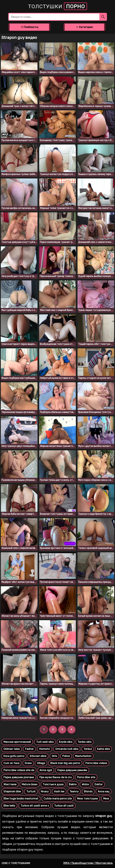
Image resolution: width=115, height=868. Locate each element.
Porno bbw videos (96, 763)
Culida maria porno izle (58, 799)
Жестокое (10, 784)
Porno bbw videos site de (19, 770)
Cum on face (11, 763)
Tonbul (88, 749)
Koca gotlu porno (14, 756)
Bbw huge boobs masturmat (21, 799)
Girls (54, 756)
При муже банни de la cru (56, 777)
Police (66, 756)
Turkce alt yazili (64, 806)
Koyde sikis (66, 742)
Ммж (106, 799)
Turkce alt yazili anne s (35, 806)
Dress (28, 763)
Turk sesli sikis (45, 742)
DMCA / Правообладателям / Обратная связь (88, 863)
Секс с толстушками (16, 863)
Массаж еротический (17, 742)
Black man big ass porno (65, 763)
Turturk (31, 791)
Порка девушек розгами (19, 777)
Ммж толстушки (87, 799)
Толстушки (58, 6)
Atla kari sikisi (38, 756)
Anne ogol (46, 770)
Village (41, 763)
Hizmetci (45, 749)
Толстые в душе (53, 784)
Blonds (88, 791)
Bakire (73, 784)
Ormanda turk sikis (67, 749)
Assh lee (59, 791)
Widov (85, 784)
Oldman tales (12, 749)
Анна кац (104, 791)
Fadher (29, 749)
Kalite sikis (103, 749)
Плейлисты (29, 27)
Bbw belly (9, 806)
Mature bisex (30, 784)
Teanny (74, 791)
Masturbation (83, 756)
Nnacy (45, 791)
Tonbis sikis (85, 742)
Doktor (99, 784)
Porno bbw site (86, 777)
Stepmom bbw (12, 791)
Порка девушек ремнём (72, 770)
